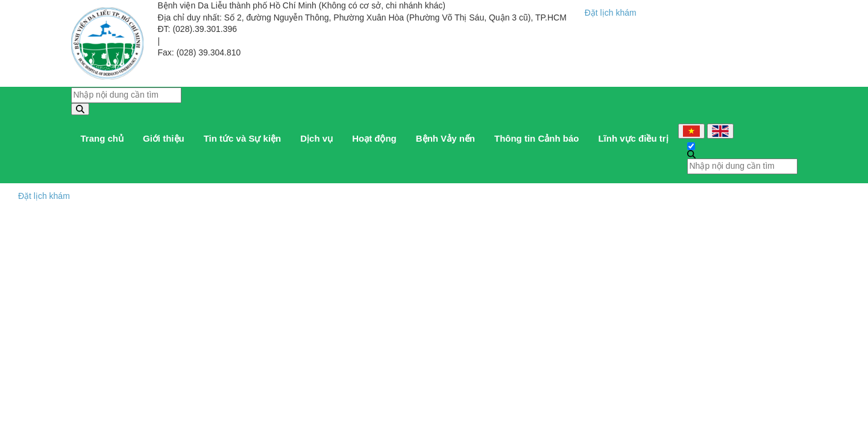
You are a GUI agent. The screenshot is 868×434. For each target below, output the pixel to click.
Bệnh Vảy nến (445, 138)
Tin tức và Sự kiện (243, 138)
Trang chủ (102, 138)
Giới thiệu (164, 138)
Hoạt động (374, 138)
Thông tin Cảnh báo (536, 138)
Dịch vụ (316, 138)
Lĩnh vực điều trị (633, 138)
